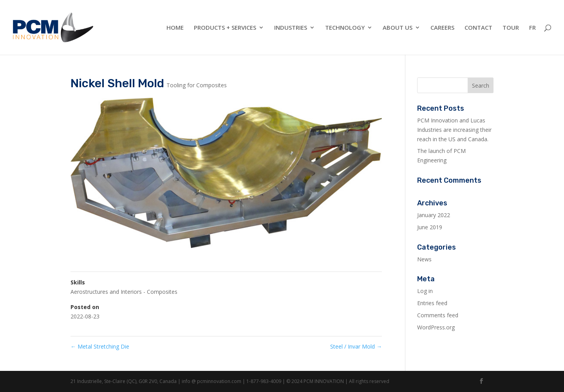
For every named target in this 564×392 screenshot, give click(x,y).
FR (532, 28)
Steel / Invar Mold (356, 346)
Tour (511, 28)
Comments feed (438, 315)
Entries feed (432, 303)
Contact (478, 28)
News (424, 259)
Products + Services (225, 28)
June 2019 (430, 227)
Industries (291, 28)
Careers (442, 28)
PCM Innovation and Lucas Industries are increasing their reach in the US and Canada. (454, 130)
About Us (398, 28)
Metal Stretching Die (100, 346)
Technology (345, 28)
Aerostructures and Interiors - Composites (124, 292)
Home (175, 28)
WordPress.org (436, 327)
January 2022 (434, 215)
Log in (425, 291)
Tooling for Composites (197, 85)
